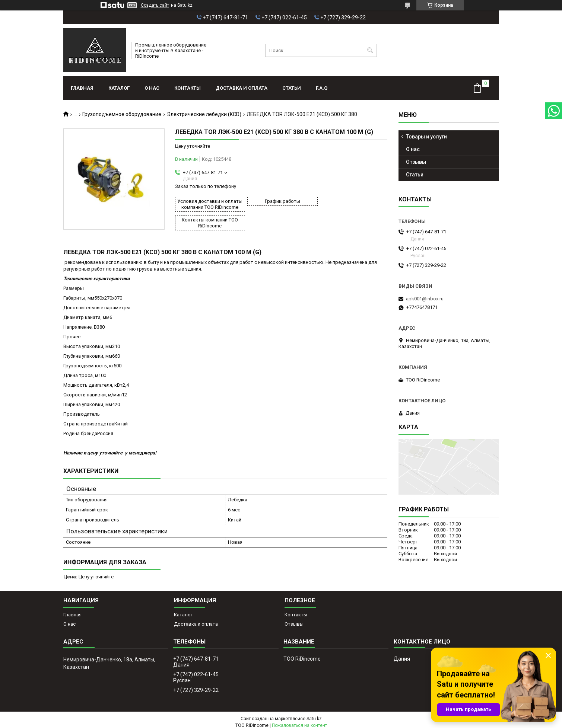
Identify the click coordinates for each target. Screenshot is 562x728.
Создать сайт (155, 5)
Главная (82, 88)
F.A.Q (322, 88)
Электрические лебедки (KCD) (204, 114)
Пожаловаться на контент (299, 721)
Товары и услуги (426, 137)
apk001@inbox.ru (425, 299)
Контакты (188, 88)
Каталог (119, 88)
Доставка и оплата (242, 88)
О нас (152, 88)
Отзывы (416, 162)
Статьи (292, 88)
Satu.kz (314, 714)
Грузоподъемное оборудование (122, 114)
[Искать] (370, 50)
